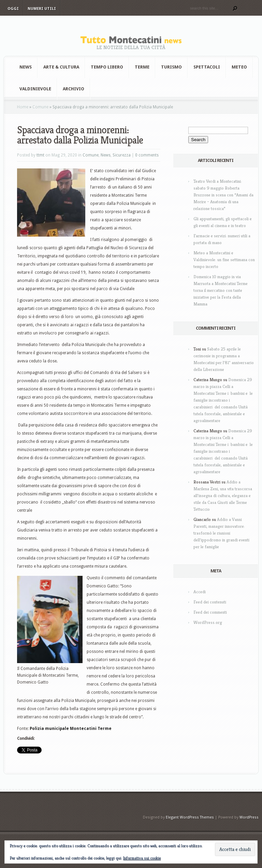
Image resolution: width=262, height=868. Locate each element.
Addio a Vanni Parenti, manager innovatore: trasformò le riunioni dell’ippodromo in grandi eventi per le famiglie (221, 533)
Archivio (74, 89)
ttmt (40, 155)
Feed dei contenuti (210, 602)
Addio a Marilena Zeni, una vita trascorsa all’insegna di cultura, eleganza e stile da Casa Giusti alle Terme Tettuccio (223, 496)
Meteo (239, 67)
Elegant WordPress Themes (190, 817)
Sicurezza (122, 155)
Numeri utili (42, 9)
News (26, 67)
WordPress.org (208, 622)
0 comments (147, 155)
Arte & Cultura (61, 67)
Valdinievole (35, 89)
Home (23, 107)
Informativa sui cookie (142, 858)
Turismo (171, 67)
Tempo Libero (107, 67)
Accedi (200, 592)
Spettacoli (207, 67)
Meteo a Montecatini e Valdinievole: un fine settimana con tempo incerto (224, 260)
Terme (142, 67)
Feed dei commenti (210, 612)
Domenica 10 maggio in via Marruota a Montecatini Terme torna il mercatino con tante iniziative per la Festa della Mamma (221, 290)
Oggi (13, 9)
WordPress (249, 817)
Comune (40, 107)
